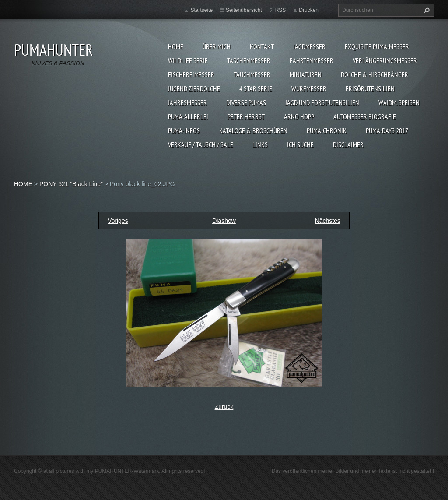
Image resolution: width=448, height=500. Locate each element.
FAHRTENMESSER (311, 60)
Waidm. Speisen (399, 102)
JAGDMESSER (309, 46)
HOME (176, 46)
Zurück (224, 407)
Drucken (309, 10)
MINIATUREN (306, 74)
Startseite (201, 10)
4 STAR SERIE (256, 88)
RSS (281, 10)
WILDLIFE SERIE (188, 60)
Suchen (426, 10)
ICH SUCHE (300, 144)
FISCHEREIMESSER (191, 74)
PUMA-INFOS (184, 130)
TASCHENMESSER (249, 60)
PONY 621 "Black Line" (72, 184)
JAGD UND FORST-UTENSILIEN (322, 102)
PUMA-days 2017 (387, 130)
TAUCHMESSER (252, 74)
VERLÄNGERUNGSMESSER (385, 60)
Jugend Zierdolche (194, 88)
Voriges (118, 221)
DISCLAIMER (348, 144)
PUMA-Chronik (327, 130)
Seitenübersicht (244, 10)
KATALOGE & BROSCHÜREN (253, 130)
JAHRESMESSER (187, 102)
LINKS (260, 144)
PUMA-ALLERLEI (188, 116)
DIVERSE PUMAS (246, 102)
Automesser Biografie (365, 116)
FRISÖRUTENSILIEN (370, 88)
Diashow (224, 221)
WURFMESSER (309, 88)
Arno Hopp (299, 116)
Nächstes (328, 221)
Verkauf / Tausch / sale (201, 144)
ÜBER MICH (217, 46)
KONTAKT (262, 46)
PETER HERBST (246, 116)
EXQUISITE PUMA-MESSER (377, 46)
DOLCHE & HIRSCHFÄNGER (374, 74)
